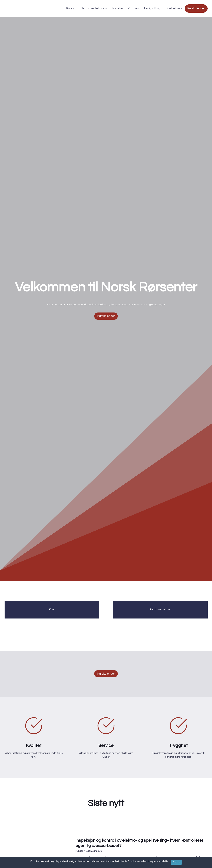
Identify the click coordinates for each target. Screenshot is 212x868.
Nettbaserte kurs (160, 612)
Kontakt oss (174, 8)
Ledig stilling (152, 8)
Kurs (52, 612)
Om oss (134, 8)
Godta (176, 862)
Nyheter (118, 8)
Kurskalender (196, 8)
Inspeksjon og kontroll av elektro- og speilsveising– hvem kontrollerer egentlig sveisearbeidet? (135, 851)
